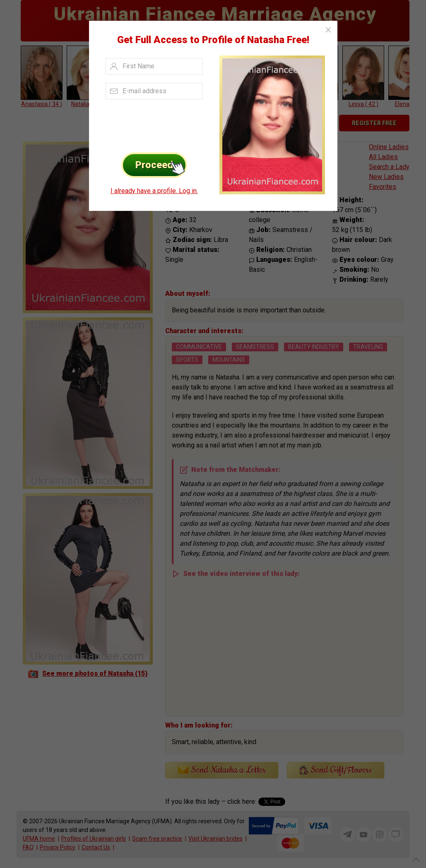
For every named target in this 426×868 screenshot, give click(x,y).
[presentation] (152, 124)
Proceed (161, 165)
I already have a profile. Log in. (154, 191)
